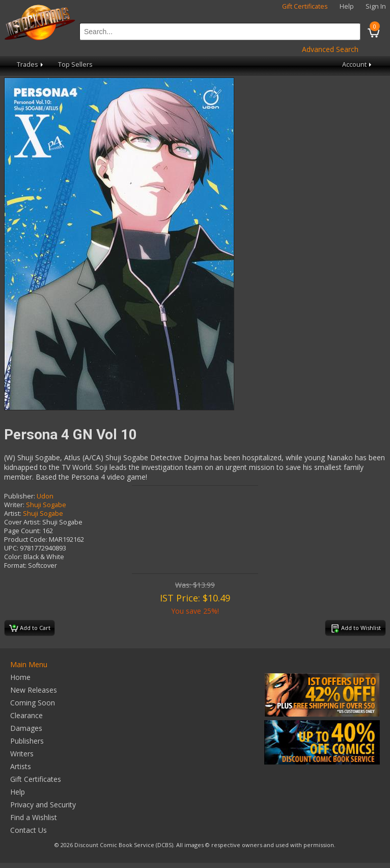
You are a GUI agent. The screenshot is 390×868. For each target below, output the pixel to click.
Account (358, 64)
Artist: (13, 514)
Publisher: (20, 496)
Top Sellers (75, 64)
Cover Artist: (22, 522)
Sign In (376, 6)
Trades (31, 64)
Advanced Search (330, 49)
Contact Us (29, 830)
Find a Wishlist (34, 817)
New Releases (34, 690)
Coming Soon (33, 703)
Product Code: (26, 540)
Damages (26, 728)
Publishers (27, 741)
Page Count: (22, 531)
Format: (15, 565)
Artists (21, 766)
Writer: (14, 505)
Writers (22, 754)
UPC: (11, 548)
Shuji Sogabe (46, 505)
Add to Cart (30, 628)
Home (20, 677)
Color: (13, 557)
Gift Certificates (305, 6)
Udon (45, 496)
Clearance (26, 715)
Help (347, 6)
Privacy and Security (43, 805)
